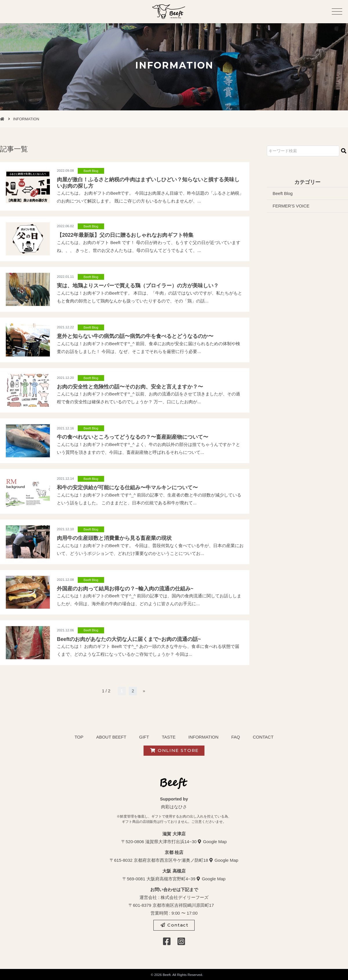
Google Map (215, 842)
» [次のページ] (144, 691)
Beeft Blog (91, 171)
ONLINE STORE (174, 750)
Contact (174, 925)
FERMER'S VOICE (291, 206)
